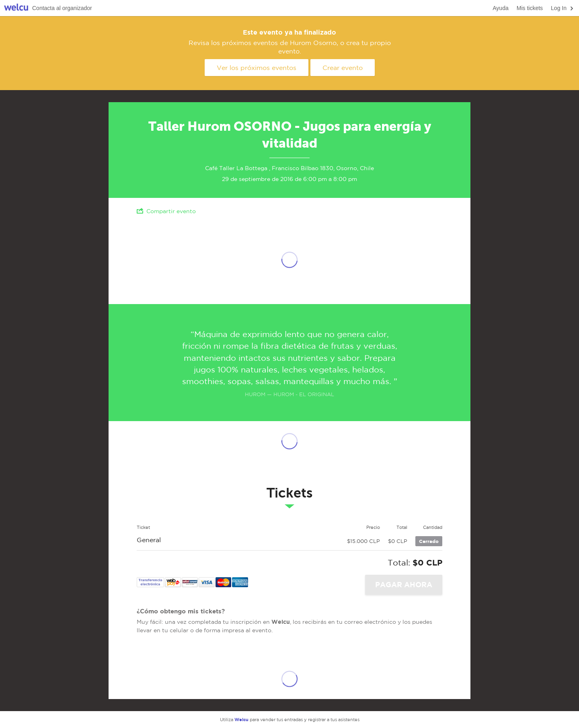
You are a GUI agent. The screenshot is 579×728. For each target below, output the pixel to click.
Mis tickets (530, 8)
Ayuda (500, 8)
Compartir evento (166, 211)
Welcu (16, 8)
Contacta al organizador (62, 8)
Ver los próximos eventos (257, 68)
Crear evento (343, 68)
